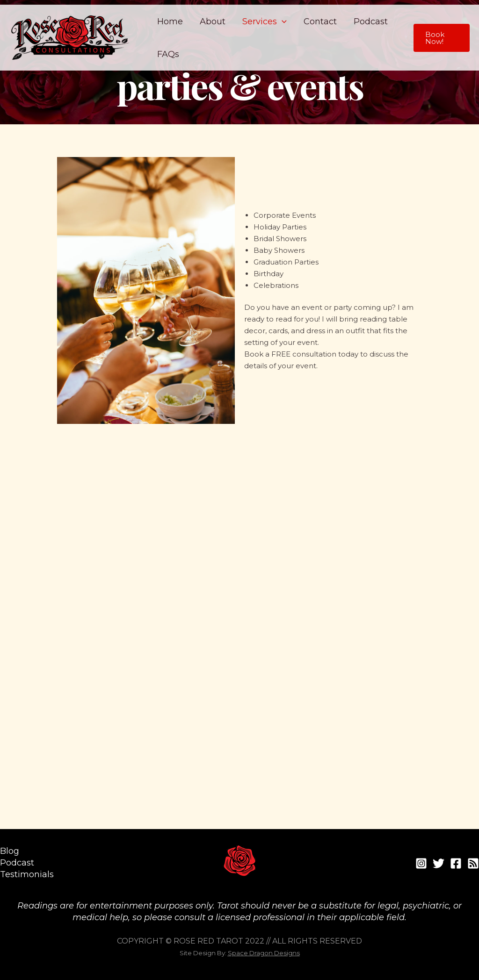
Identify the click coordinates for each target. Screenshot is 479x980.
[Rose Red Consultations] (70, 37)
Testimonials (27, 874)
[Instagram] (421, 863)
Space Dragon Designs (264, 953)
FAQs (168, 54)
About (213, 21)
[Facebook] (456, 863)
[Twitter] (439, 863)
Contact (320, 21)
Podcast (371, 21)
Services (265, 21)
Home (170, 21)
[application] (282, 21)
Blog (10, 851)
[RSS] (473, 863)
